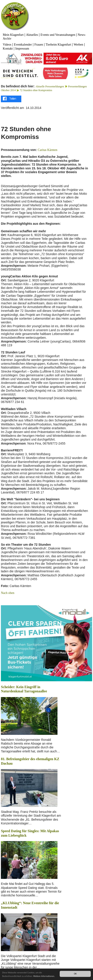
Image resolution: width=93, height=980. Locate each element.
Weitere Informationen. (44, 976)
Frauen (39, 45)
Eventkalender (23, 45)
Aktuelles (32, 35)
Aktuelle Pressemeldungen (50, 86)
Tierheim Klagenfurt (58, 45)
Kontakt (8, 49)
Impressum (22, 49)
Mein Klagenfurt (13, 35)
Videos (7, 45)
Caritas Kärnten (47, 150)
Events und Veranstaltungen (58, 35)
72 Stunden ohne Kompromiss (36, 90)
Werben (78, 45)
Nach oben (8, 593)
